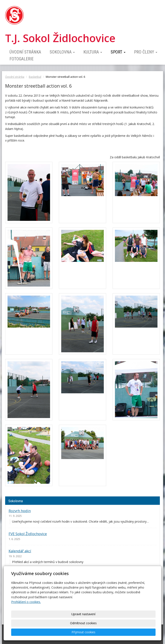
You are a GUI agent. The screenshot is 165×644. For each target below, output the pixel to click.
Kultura (93, 52)
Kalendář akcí (20, 551)
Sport (118, 52)
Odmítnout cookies (102, 632)
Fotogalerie (21, 59)
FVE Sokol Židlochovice (28, 534)
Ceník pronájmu (22, 574)
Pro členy (146, 52)
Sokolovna (62, 52)
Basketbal (35, 77)
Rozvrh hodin (20, 511)
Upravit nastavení (66, 632)
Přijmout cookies (137, 632)
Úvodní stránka (25, 52)
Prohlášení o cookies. (26, 620)
